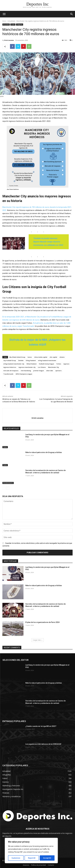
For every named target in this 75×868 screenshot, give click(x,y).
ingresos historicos (10, 367)
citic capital (53, 357)
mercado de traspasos (11, 371)
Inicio (4, 21)
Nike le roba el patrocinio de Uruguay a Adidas (44, 452)
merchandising (26, 371)
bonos (30, 357)
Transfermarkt (8, 374)
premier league (39, 371)
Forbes (59, 364)
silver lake (50, 371)
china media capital (41, 357)
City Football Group (10, 360)
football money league (47, 364)
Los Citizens (42, 367)
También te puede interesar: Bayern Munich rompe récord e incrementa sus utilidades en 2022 (48, 242)
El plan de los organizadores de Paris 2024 (42, 622)
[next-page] (8, 488)
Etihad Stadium (32, 364)
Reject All (32, 858)
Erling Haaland (31, 360)
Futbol (13, 25)
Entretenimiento (8, 483)
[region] (31, 851)
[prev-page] (4, 488)
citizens (62, 357)
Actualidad (11, 21)
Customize (16, 858)
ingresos (66, 364)
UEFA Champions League (24, 374)
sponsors (58, 371)
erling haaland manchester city (14, 364)
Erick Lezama (9, 40)
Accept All (47, 858)
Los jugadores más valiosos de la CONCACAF (43, 744)
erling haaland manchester (47, 360)
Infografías (20, 25)
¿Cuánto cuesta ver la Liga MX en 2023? (41, 726)
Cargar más (38, 640)
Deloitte (21, 360)
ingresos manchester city (27, 367)
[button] (72, 14)
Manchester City (54, 367)
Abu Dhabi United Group (17, 357)
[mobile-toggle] (4, 14)
